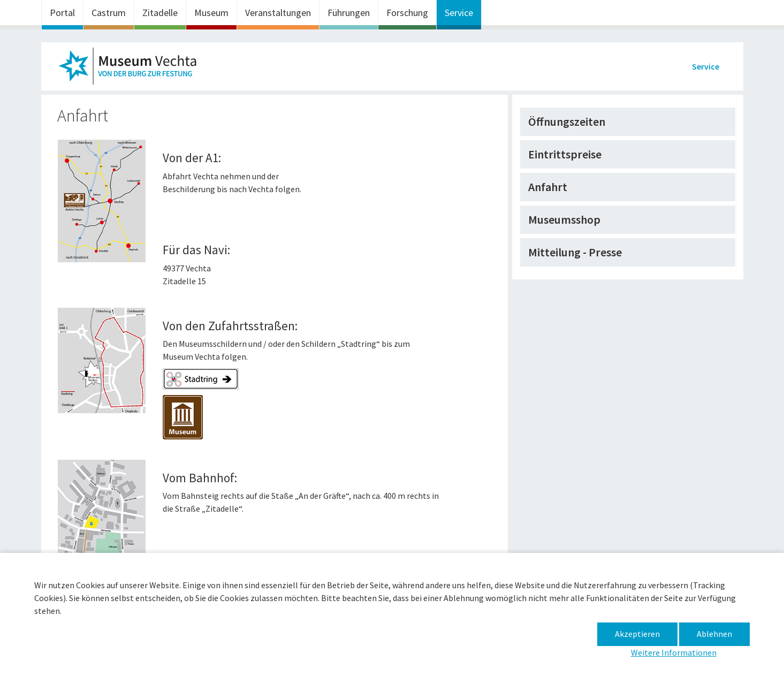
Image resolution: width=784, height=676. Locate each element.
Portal (62, 13)
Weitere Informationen (674, 652)
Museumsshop (564, 219)
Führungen (349, 13)
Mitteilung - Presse (575, 252)
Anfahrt (548, 187)
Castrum (109, 13)
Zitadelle (160, 13)
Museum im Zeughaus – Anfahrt (132, 69)
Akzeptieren (637, 634)
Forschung (407, 13)
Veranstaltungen (278, 13)
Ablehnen (714, 634)
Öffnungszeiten (567, 121)
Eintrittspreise (565, 154)
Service (459, 13)
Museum (211, 13)
